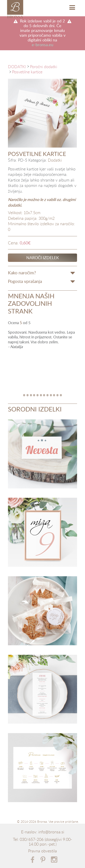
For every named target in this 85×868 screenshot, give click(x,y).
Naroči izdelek (43, 258)
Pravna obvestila (42, 851)
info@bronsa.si (51, 832)
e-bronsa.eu (42, 45)
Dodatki (55, 160)
